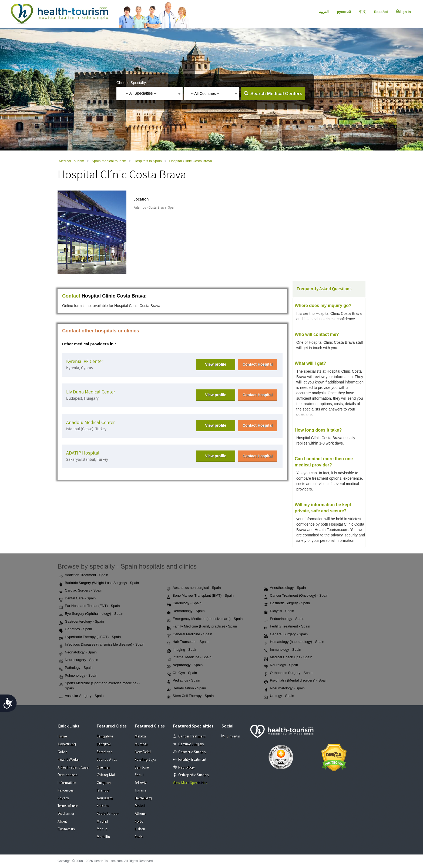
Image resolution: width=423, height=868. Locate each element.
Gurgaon (104, 783)
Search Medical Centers (276, 94)
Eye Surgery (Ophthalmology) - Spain (91, 614)
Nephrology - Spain (185, 665)
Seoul (139, 775)
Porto (139, 822)
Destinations (68, 775)
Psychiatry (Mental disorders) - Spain (296, 681)
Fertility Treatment (192, 760)
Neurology (187, 768)
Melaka (140, 737)
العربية (324, 12)
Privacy (63, 798)
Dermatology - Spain (186, 611)
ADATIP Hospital (83, 453)
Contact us (66, 829)
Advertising (67, 744)
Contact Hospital (258, 364)
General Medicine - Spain (189, 635)
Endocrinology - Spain (284, 619)
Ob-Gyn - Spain (182, 673)
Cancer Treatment (192, 737)
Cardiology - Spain (184, 603)
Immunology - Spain (283, 650)
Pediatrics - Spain (183, 681)
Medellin (103, 837)
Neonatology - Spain (78, 653)
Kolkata (103, 806)
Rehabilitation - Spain (186, 689)
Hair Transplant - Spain (188, 642)
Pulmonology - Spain (78, 676)
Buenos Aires (107, 760)
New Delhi (143, 752)
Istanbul (103, 791)
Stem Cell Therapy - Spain (190, 696)
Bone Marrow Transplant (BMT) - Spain (200, 596)
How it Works (68, 760)
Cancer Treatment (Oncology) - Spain (296, 596)
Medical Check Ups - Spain (288, 657)
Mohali (140, 806)
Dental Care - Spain (77, 599)
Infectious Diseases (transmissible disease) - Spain (102, 645)
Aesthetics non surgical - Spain (194, 588)
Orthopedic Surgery (194, 775)
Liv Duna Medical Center (91, 392)
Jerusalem (105, 798)
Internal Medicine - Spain (189, 657)
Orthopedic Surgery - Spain (288, 673)
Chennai (103, 768)
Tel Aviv (141, 783)
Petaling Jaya (146, 760)
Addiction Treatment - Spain (83, 575)
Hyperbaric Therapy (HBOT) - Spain (90, 637)
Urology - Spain (279, 696)
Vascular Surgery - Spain (81, 696)
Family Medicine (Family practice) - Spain (202, 627)
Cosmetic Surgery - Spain (287, 603)
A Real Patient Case (73, 768)
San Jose (142, 768)
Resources (66, 791)
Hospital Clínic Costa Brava (190, 161)
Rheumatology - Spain (284, 689)
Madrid (103, 822)
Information (67, 783)
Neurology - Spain (281, 665)
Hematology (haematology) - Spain (294, 642)
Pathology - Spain (76, 668)
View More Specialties (190, 783)
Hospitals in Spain (148, 161)
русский (344, 12)
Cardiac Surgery (191, 744)
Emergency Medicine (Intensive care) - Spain (205, 619)
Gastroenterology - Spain (81, 622)
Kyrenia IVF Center (85, 361)
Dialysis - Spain (279, 611)
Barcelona (105, 752)
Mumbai (141, 744)
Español (381, 12)
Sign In (403, 12)
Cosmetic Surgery (192, 752)
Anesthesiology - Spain (285, 588)
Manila (102, 829)
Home (62, 737)
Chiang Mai (106, 775)
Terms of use (68, 806)
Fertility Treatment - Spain (287, 627)
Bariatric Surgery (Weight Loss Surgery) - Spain (99, 583)
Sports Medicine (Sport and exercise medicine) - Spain (99, 686)
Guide (62, 752)
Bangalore (105, 737)
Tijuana (141, 791)
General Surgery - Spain (286, 635)
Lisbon (140, 829)
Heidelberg (143, 798)
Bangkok (104, 744)
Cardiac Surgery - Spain (81, 591)
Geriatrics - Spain (75, 629)
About (62, 822)
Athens (140, 814)
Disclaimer (66, 814)
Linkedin (231, 736)
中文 (362, 12)
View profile (216, 364)
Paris (139, 837)
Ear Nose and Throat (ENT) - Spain (89, 606)
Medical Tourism (72, 161)
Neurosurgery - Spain (79, 660)
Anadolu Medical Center (90, 423)
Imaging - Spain (182, 650)
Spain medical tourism (109, 161)
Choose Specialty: (132, 83)
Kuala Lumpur (108, 814)
